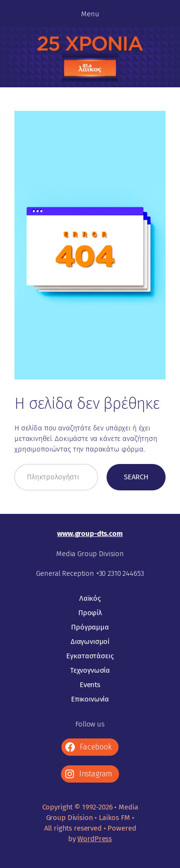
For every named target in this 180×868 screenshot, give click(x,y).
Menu (90, 14)
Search (136, 477)
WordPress (95, 839)
